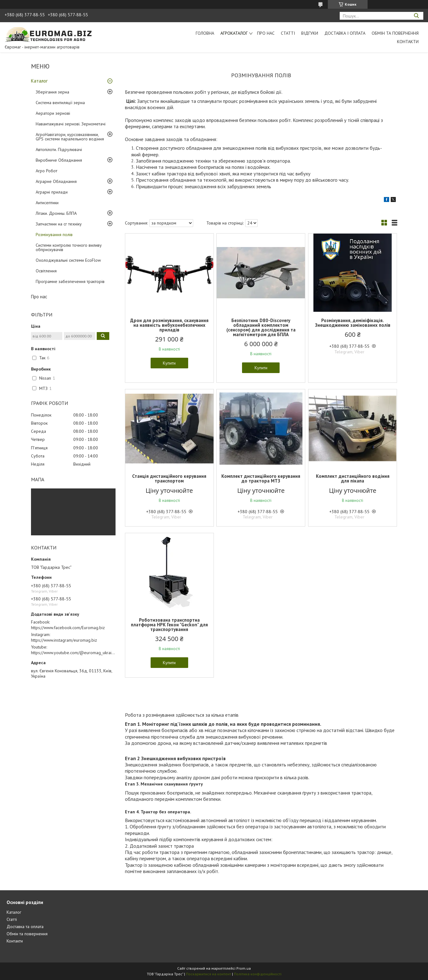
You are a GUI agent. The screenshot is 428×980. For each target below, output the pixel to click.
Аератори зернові (53, 113)
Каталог (39, 81)
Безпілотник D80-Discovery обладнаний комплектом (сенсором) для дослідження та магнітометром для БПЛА (261, 327)
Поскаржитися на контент (209, 974)
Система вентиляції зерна (60, 103)
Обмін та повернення (395, 33)
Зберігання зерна (52, 92)
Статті (288, 33)
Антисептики (47, 203)
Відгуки (310, 33)
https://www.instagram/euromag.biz (64, 640)
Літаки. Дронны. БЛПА (56, 213)
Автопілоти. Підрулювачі (59, 149)
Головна (205, 33)
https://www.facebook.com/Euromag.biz (68, 628)
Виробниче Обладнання (59, 160)
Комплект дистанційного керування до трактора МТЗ (261, 478)
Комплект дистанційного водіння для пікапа (353, 478)
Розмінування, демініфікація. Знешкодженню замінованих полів (353, 323)
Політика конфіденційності (258, 974)
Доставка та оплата (25, 927)
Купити (169, 363)
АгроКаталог (234, 33)
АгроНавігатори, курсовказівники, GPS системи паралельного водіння (70, 137)
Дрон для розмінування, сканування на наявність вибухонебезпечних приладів (169, 325)
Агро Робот (46, 171)
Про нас (266, 33)
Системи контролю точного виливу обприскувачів (69, 247)
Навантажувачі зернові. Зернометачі (71, 124)
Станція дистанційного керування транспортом (169, 478)
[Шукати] (416, 16)
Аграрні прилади (52, 192)
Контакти (408, 42)
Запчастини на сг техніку (59, 224)
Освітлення (46, 271)
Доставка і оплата (345, 33)
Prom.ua (244, 968)
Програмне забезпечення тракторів (70, 281)
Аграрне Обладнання (56, 181)
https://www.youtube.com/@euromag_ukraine (74, 653)
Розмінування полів (54, 235)
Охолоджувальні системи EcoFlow (68, 260)
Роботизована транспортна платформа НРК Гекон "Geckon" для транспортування (169, 625)
